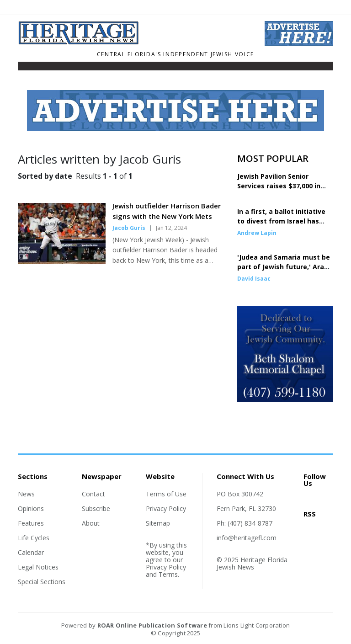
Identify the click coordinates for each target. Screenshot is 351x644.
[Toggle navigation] (24, 68)
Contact (93, 494)
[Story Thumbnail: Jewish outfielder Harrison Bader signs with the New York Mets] (62, 261)
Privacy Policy (166, 508)
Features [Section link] (31, 523)
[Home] (134, 42)
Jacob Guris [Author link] (129, 228)
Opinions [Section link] (31, 508)
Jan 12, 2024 (171, 228)
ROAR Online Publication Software (152, 625)
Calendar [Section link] (31, 552)
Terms (168, 574)
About (91, 523)
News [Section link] (26, 494)
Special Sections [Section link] (42, 582)
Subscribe (96, 508)
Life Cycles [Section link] (34, 538)
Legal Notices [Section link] (38, 567)
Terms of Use (166, 494)
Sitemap (158, 523)
